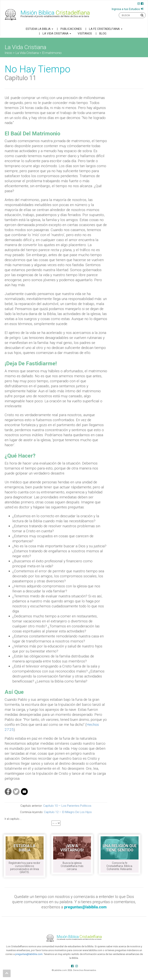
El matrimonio (52, 53)
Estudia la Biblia (40, 29)
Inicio (8, 53)
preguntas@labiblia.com (29, 954)
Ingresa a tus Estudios (126, 9)
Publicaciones (71, 29)
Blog (103, 34)
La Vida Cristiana (57, 34)
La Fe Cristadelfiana (106, 29)
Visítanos (85, 34)
